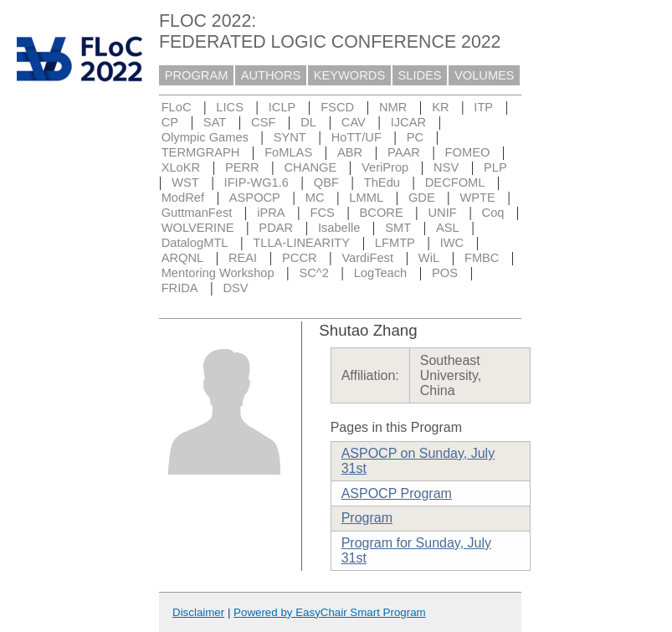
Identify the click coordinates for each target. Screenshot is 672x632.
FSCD (337, 107)
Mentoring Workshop (218, 273)
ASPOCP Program (397, 493)
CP (170, 122)
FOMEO (468, 152)
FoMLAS (288, 152)
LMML (366, 198)
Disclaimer (198, 612)
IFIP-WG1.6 (256, 182)
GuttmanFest (197, 213)
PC (415, 137)
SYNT (290, 137)
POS (445, 273)
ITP (483, 107)
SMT (398, 228)
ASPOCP (255, 198)
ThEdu (382, 182)
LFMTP (395, 243)
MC (315, 198)
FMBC (482, 258)
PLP (495, 167)
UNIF (443, 213)
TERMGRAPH (201, 152)
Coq (493, 213)
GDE (422, 198)
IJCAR (408, 122)
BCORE (382, 213)
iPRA (271, 213)
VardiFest (367, 258)
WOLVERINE (198, 228)
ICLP (282, 107)
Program (367, 518)
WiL (429, 258)
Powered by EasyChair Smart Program (330, 612)
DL (308, 122)
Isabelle (339, 228)
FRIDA (180, 288)
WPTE (478, 198)
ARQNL (183, 258)
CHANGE (311, 167)
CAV (354, 122)
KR (440, 107)
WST (185, 182)
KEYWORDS (350, 75)
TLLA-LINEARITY (301, 243)
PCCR (300, 258)
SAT (215, 122)
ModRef (183, 198)
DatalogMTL (195, 243)
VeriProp (385, 167)
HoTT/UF (357, 137)
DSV (235, 288)
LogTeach (381, 273)
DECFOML (455, 182)
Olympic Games (205, 137)
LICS (230, 107)
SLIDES (420, 75)
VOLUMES (485, 75)
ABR (350, 152)
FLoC (177, 107)
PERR (242, 167)
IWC (452, 243)
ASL (448, 228)
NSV (446, 167)
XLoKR (181, 167)
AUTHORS (271, 75)
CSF (263, 122)
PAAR (404, 152)
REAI (243, 258)
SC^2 (313, 273)
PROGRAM (197, 75)
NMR (393, 107)
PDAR (276, 228)
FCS (322, 213)
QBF (326, 182)
